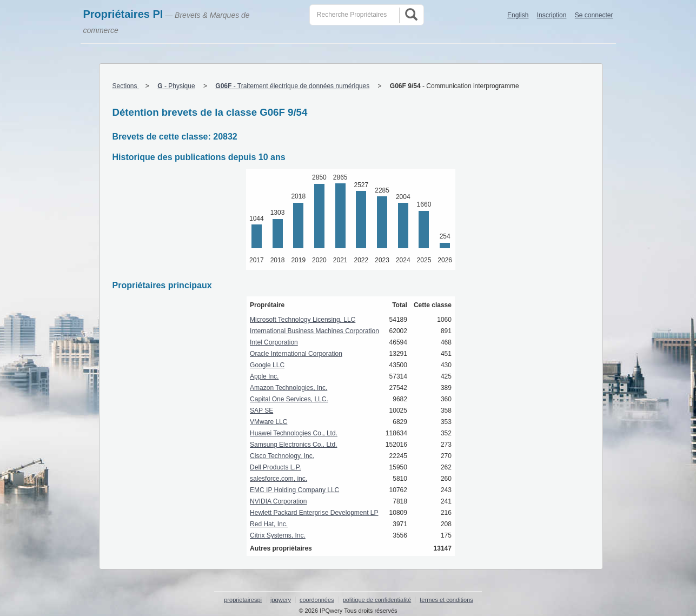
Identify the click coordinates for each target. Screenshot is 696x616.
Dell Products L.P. (276, 467)
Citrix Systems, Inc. (278, 535)
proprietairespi (243, 600)
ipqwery (281, 600)
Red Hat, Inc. (269, 524)
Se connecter (594, 15)
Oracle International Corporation (296, 354)
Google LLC (267, 365)
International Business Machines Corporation (314, 331)
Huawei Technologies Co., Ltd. (294, 433)
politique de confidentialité (377, 600)
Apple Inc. (264, 376)
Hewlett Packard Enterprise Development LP (314, 513)
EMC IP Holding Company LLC (294, 490)
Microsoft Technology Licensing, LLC (303, 320)
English (518, 15)
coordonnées (317, 600)
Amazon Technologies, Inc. (289, 388)
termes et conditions (446, 600)
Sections (126, 86)
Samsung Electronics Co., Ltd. (293, 445)
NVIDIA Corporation (278, 501)
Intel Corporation (274, 342)
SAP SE (261, 410)
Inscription (552, 15)
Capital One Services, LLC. (289, 399)
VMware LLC (269, 422)
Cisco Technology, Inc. (282, 456)
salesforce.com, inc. (279, 479)
